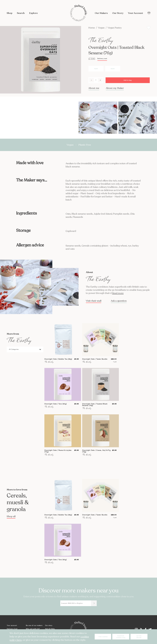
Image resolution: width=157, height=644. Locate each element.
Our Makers (101, 13)
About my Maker (115, 88)
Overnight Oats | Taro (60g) (56, 404)
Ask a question (119, 301)
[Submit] (94, 603)
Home (92, 28)
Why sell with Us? (33, 629)
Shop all (11, 516)
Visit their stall (94, 301)
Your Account (135, 13)
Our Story (118, 13)
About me (94, 88)
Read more (118, 293)
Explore (33, 13)
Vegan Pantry (115, 28)
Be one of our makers (34, 626)
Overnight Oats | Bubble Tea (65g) (58, 359)
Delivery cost (102, 59)
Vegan (102, 28)
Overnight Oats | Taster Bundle (95, 359)
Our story (49, 626)
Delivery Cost (12, 629)
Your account (12, 626)
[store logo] (79, 13)
